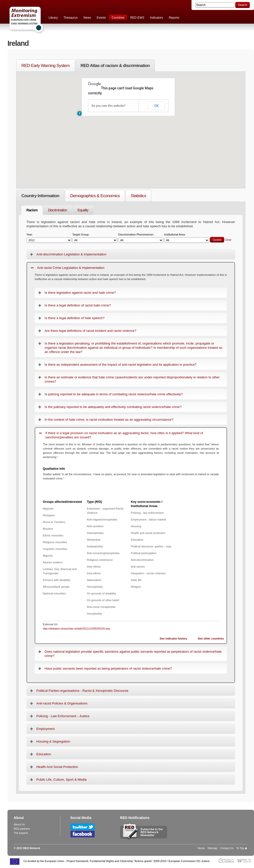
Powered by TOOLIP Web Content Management (245, 861)
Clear (228, 240)
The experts (21, 833)
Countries (118, 18)
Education (44, 754)
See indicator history (173, 638)
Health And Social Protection (57, 767)
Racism (32, 210)
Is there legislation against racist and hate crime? (80, 293)
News (87, 18)
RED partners (22, 829)
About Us (19, 824)
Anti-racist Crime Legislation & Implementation (71, 268)
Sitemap (212, 848)
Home (201, 848)
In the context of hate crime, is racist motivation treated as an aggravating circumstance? (109, 420)
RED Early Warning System (46, 65)
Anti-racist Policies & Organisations (62, 703)
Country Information (40, 196)
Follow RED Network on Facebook (83, 834)
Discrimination (58, 210)
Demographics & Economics (95, 196)
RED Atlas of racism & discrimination (115, 65)
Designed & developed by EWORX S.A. (226, 861)
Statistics (138, 196)
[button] (80, 113)
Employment (45, 729)
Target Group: (95, 238)
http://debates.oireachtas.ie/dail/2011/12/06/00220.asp (76, 629)
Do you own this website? (109, 106)
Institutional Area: (187, 238)
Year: (49, 238)
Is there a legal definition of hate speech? (74, 318)
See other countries (211, 638)
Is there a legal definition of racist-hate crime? (78, 305)
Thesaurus (71, 18)
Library (53, 18)
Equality (83, 210)
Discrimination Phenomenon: (141, 238)
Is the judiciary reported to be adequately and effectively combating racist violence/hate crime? (113, 407)
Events (101, 18)
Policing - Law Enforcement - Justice (63, 716)
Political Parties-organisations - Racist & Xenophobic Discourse (82, 691)
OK (156, 106)
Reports (174, 18)
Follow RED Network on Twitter (83, 827)
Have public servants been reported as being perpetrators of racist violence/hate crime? (108, 668)
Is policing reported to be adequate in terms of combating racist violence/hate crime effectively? (114, 394)
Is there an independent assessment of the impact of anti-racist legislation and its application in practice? (121, 365)
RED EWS (137, 18)
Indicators (157, 18)
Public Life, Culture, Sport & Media (62, 780)
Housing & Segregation (53, 741)
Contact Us (227, 848)
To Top (240, 848)
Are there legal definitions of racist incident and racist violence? (90, 331)
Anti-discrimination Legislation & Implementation (71, 254)
